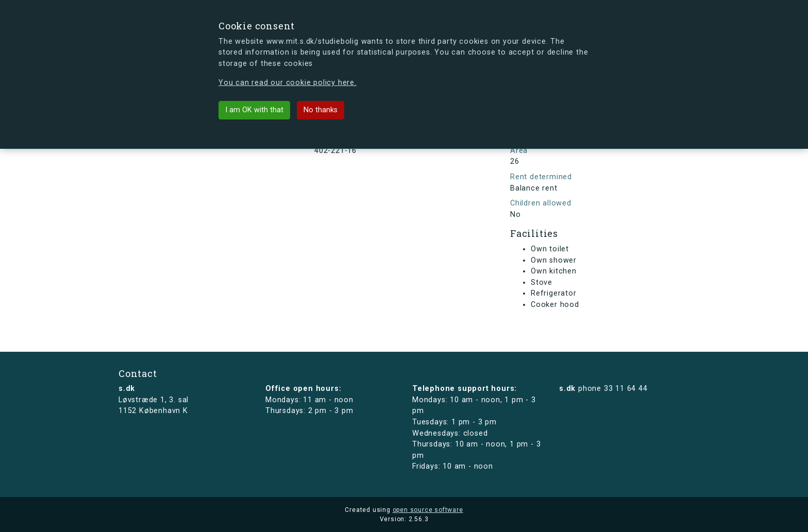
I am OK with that (254, 110)
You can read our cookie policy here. (288, 83)
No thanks (321, 110)
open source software (428, 510)
